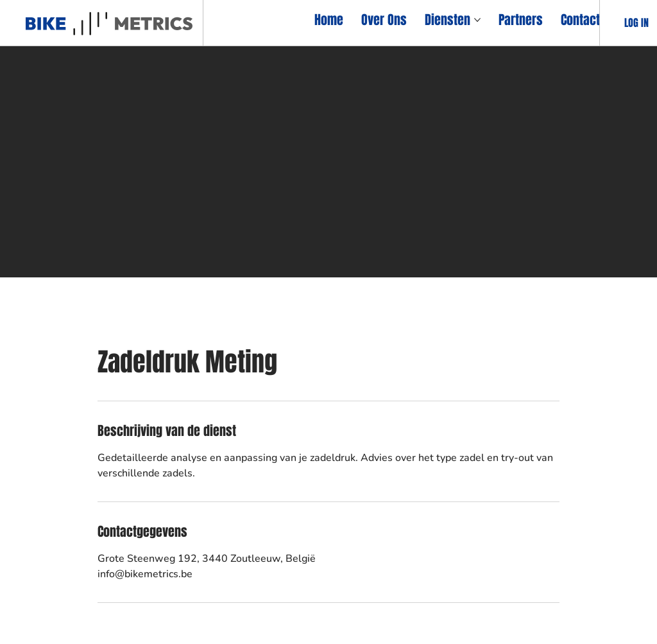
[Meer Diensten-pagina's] (477, 20)
